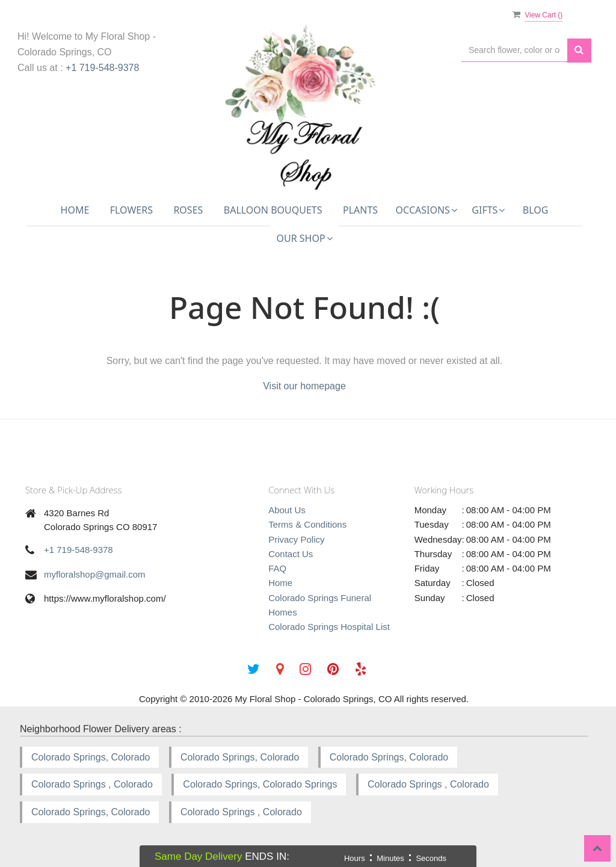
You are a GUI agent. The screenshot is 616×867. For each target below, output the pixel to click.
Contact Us (291, 554)
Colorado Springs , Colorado (92, 784)
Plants (360, 210)
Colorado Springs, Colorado (91, 757)
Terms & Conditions (307, 524)
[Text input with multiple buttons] (514, 50)
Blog (536, 210)
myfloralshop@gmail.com (95, 574)
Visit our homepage (304, 386)
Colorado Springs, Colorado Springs (260, 784)
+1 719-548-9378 (102, 68)
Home (75, 210)
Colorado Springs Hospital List (329, 627)
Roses (188, 210)
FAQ (277, 568)
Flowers (131, 210)
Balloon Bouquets (273, 210)
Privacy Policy (296, 539)
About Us (287, 510)
